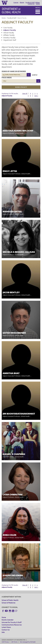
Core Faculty (8, 28)
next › (36, 96)
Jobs (3, 632)
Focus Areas (7, 78)
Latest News (6, 627)
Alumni (22, 3)
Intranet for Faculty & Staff (12, 622)
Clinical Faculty (9, 33)
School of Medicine (9, 603)
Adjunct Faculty (10, 30)
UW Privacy (5, 642)
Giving (38, 4)
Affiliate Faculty (9, 35)
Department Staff (10, 40)
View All (25, 94)
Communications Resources (12, 625)
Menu (38, 8)
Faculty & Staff (12, 18)
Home (4, 18)
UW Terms (14, 642)
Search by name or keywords (14, 71)
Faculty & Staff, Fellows (33, 3)
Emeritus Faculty (9, 38)
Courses (16, 3)
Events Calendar (8, 620)
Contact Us (31, 4)
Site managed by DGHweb (28, 642)
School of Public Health (10, 600)
